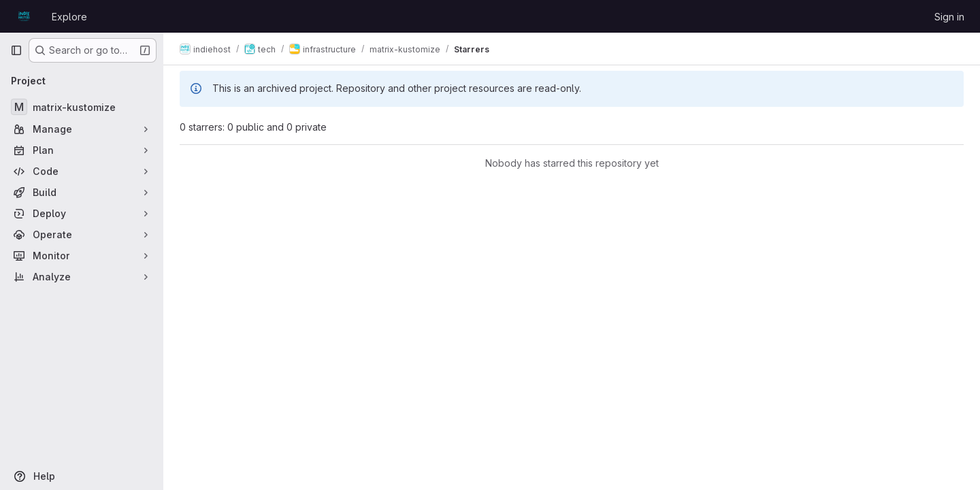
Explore (69, 17)
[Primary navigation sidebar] (16, 50)
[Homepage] (24, 16)
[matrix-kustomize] (82, 107)
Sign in (949, 17)
